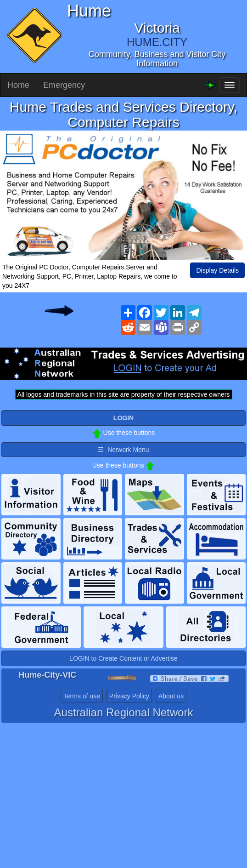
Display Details (217, 270)
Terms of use (82, 696)
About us (171, 696)
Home (18, 85)
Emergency (64, 85)
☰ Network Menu (123, 450)
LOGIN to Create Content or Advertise (123, 658)
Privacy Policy (129, 696)
